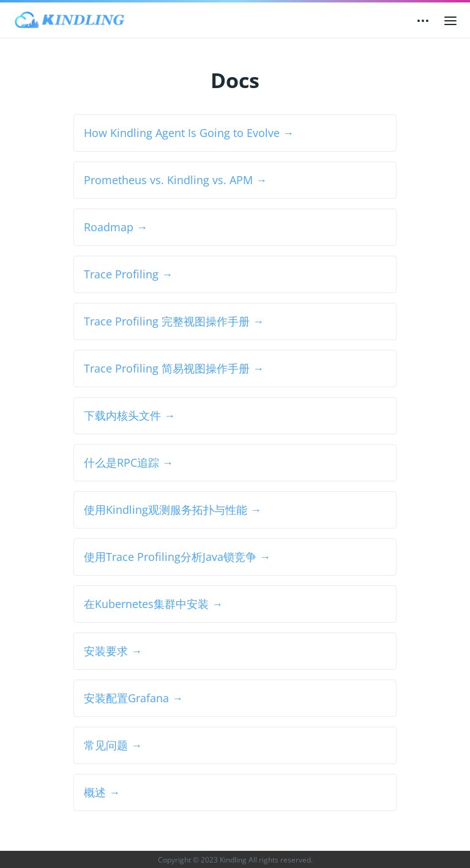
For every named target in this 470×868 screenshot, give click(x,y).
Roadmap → (116, 227)
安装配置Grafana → (133, 698)
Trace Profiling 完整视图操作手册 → (174, 321)
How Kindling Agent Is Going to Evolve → (189, 133)
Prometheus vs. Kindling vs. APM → (175, 180)
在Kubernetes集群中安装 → (153, 604)
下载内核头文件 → (129, 415)
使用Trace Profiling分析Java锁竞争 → (177, 557)
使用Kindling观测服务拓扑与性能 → (173, 510)
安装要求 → (113, 651)
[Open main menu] (450, 20)
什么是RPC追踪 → (129, 462)
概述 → (102, 792)
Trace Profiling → (128, 274)
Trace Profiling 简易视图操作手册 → (174, 368)
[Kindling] (70, 20)
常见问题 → (113, 745)
